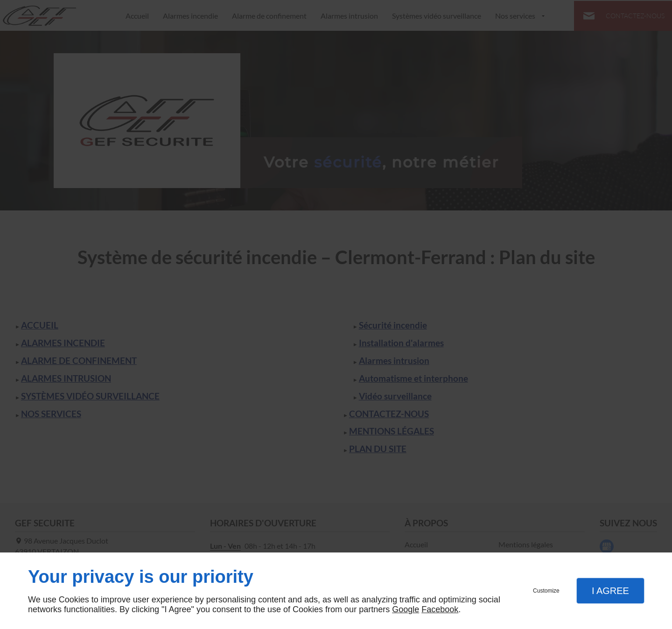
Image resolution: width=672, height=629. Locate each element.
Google (406, 609)
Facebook (440, 609)
